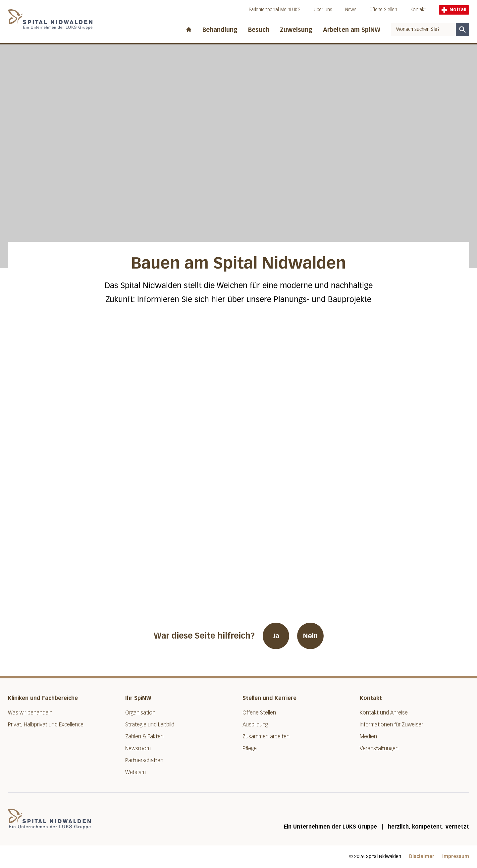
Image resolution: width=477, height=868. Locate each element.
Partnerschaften (144, 760)
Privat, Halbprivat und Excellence (46, 725)
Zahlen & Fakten (144, 737)
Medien (368, 737)
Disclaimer (422, 857)
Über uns (323, 10)
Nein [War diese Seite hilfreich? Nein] (310, 636)
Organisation (140, 713)
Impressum (456, 857)
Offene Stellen (383, 10)
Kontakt (418, 10)
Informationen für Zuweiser (391, 725)
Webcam (135, 772)
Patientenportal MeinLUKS (275, 10)
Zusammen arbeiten (266, 737)
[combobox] (423, 30)
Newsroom (138, 748)
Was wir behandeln (30, 713)
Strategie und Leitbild (150, 725)
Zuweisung (296, 30)
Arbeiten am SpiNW (352, 30)
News (351, 10)
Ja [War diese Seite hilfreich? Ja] (276, 636)
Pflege (250, 748)
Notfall (454, 10)
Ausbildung (255, 725)
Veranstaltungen (379, 748)
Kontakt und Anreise (384, 713)
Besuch (259, 30)
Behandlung (220, 30)
